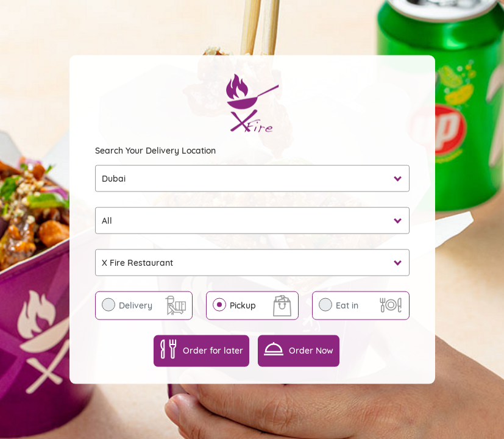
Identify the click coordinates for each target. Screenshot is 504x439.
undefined (252, 220)
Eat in (347, 305)
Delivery (136, 305)
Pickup (243, 305)
